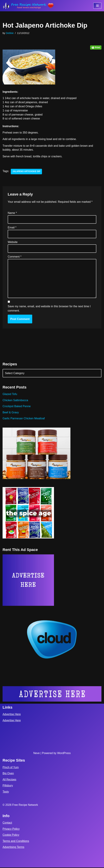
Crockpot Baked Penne (17, 407)
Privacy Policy (11, 829)
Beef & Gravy (11, 413)
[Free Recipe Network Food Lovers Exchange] (28, 6)
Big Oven (8, 774)
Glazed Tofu (10, 395)
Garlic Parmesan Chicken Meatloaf (24, 419)
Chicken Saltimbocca (15, 401)
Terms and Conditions (16, 842)
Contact (7, 823)
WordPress (64, 754)
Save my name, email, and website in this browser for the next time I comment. (49, 309)
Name (12, 213)
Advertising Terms (13, 848)
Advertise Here (12, 715)
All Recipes (9, 780)
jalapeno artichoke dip (26, 172)
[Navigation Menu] (97, 6)
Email (12, 228)
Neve (36, 754)
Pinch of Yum (11, 768)
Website (13, 242)
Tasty (6, 792)
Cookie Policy (11, 835)
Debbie (10, 33)
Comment (15, 257)
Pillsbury (8, 786)
